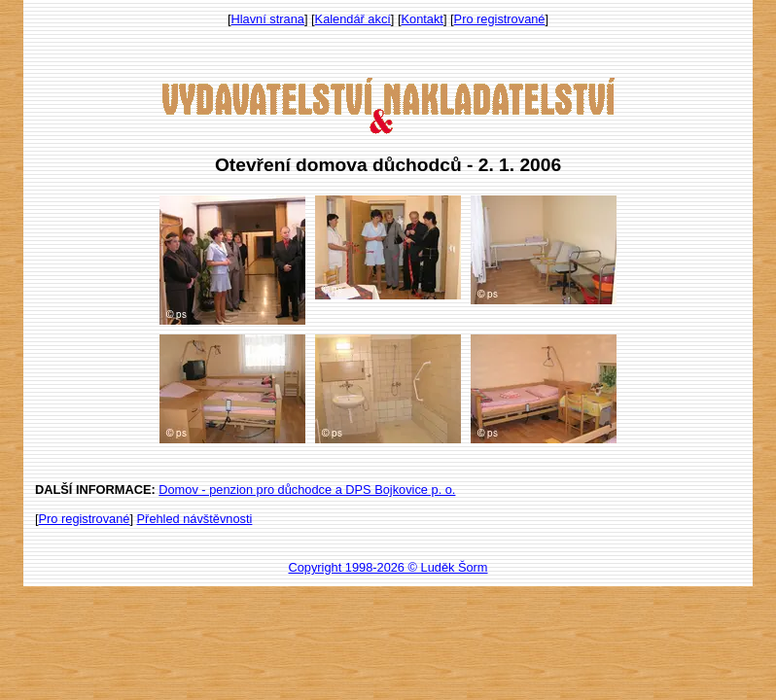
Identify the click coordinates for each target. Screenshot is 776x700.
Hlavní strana (268, 19)
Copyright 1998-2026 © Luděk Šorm (388, 567)
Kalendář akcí (353, 19)
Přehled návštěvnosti (195, 519)
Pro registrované (500, 19)
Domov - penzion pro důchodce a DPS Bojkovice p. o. (307, 490)
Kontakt (423, 19)
